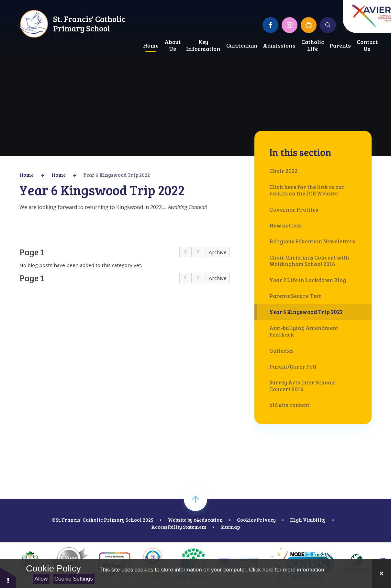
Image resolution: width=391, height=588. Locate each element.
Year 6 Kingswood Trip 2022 (117, 175)
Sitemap (230, 527)
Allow (41, 579)
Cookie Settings (74, 579)
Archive (218, 252)
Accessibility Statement (179, 527)
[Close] (381, 574)
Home (27, 175)
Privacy (266, 520)
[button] (8, 577)
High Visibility (308, 520)
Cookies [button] (246, 520)
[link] (185, 252)
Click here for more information (286, 570)
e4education (208, 520)
